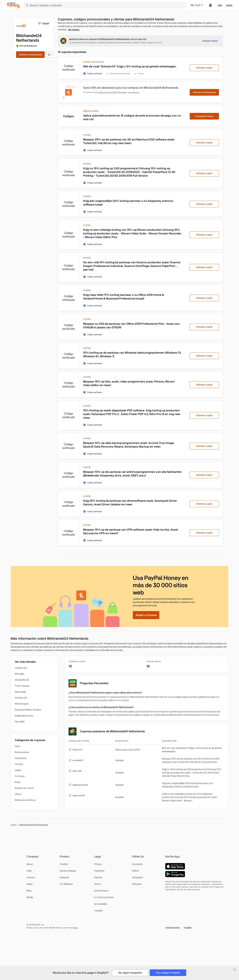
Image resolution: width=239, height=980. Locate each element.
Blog (29, 891)
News (30, 884)
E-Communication (104, 897)
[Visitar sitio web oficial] (49, 55)
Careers (31, 877)
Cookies (98, 911)
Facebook (137, 864)
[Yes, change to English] (168, 973)
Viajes (18, 770)
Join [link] (220, 5)
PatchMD (20, 722)
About (30, 864)
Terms (97, 884)
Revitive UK (21, 698)
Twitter (136, 871)
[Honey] (13, 5)
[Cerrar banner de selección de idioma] (235, 970)
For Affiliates (66, 884)
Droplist (64, 864)
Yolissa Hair (21, 668)
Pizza (18, 746)
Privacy (98, 864)
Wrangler (20, 674)
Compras (20, 776)
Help (29, 871)
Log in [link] (229, 5)
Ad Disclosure (101, 891)
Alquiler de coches (24, 788)
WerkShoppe (22, 704)
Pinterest (137, 884)
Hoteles (19, 764)
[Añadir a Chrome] (146, 615)
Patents (98, 877)
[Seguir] (44, 23)
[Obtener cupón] (204, 68)
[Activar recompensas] (30, 55)
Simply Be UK (22, 680)
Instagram (137, 877)
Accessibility (101, 904)
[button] (178, 928)
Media (30, 897)
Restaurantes (22, 752)
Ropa (18, 782)
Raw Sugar (20, 692)
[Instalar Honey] (210, 41)
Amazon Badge (68, 871)
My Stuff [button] (197, 5)
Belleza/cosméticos (25, 800)
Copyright (99, 871)
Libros (18, 794)
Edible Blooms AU (24, 716)
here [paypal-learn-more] (76, 928)
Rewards (64, 877)
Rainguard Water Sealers (28, 710)
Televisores (21, 758)
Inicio (13, 825)
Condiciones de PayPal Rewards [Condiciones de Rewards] (111, 92)
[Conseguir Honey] (204, 116)
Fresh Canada (22, 686)
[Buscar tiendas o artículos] (105, 5)
